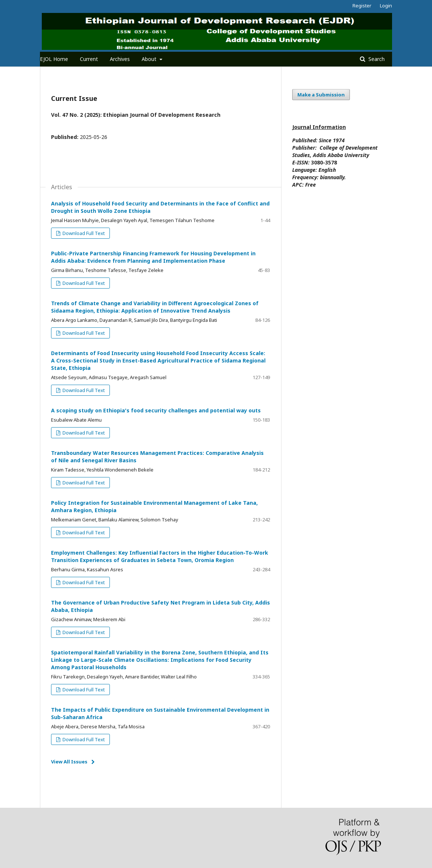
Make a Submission (321, 95)
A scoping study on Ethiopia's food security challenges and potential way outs (156, 410)
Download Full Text (83, 233)
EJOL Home (54, 59)
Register (362, 6)
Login (386, 6)
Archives (120, 59)
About (150, 59)
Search (376, 59)
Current (89, 59)
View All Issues (69, 762)
